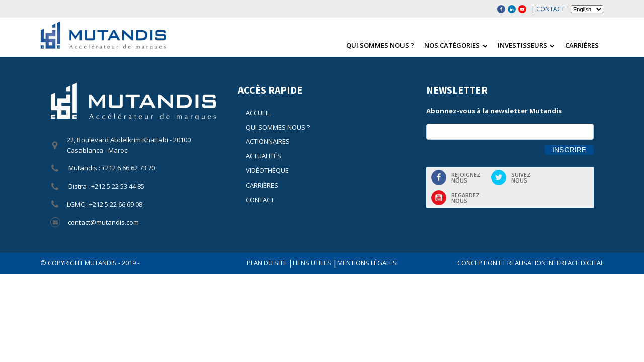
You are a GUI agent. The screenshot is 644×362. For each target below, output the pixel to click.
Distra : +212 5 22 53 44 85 (106, 186)
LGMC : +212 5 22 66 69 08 (105, 204)
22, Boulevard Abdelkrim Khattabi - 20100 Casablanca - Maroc (129, 145)
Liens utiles (313, 263)
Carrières (582, 45)
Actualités (263, 156)
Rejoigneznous (466, 177)
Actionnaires (268, 141)
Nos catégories (456, 45)
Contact (260, 200)
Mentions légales (367, 263)
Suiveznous (521, 177)
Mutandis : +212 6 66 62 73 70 (111, 168)
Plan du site (267, 263)
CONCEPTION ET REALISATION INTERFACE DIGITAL (531, 263)
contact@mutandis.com (103, 222)
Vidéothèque (267, 170)
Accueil (258, 113)
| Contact (548, 9)
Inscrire (569, 150)
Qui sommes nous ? (380, 45)
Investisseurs (526, 45)
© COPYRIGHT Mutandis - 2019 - (90, 263)
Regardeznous (466, 198)
